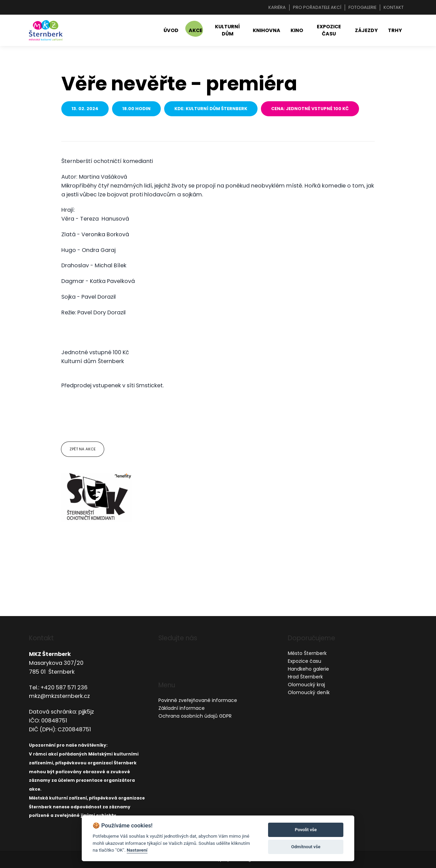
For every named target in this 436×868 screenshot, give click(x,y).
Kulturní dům (227, 30)
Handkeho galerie (308, 669)
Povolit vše (306, 830)
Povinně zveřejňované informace (198, 700)
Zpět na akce (83, 449)
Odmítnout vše (306, 847)
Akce (196, 30)
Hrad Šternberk (305, 677)
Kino (297, 30)
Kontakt (394, 7)
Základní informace (182, 708)
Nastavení (137, 850)
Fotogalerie (362, 7)
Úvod (171, 30)
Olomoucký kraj (306, 685)
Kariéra (277, 7)
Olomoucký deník (309, 692)
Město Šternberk (307, 653)
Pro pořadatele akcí (317, 7)
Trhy (395, 30)
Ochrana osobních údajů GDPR (195, 716)
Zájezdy (366, 30)
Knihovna (267, 30)
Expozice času (329, 30)
